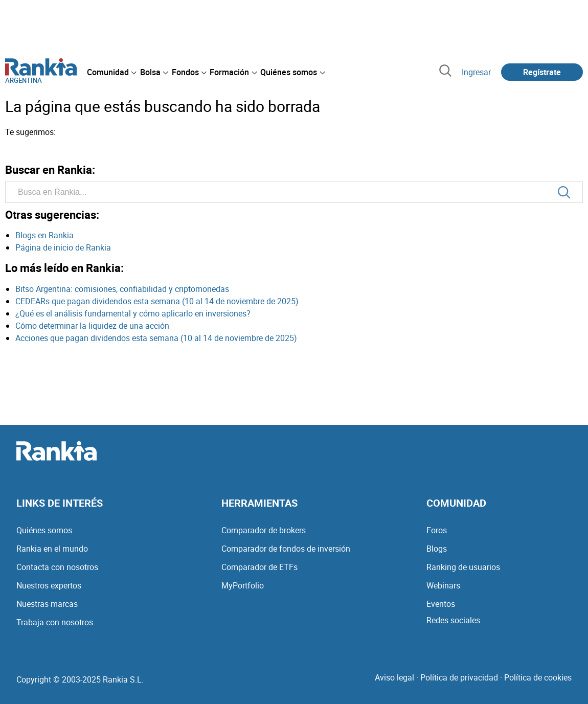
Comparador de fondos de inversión (286, 549)
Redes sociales (453, 620)
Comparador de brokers (264, 530)
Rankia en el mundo (52, 549)
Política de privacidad (459, 677)
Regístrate (542, 72)
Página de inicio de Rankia (63, 247)
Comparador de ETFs (259, 567)
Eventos (441, 604)
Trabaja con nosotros (55, 622)
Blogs (437, 549)
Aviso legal (394, 677)
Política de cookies (538, 677)
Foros (437, 530)
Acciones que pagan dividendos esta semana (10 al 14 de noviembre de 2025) (156, 338)
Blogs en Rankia (44, 235)
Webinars (443, 585)
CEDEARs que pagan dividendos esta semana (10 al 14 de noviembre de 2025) (157, 301)
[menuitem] (111, 72)
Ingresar (476, 72)
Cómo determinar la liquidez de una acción (92, 326)
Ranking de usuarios (463, 567)
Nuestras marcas (47, 604)
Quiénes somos (44, 530)
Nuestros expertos (49, 585)
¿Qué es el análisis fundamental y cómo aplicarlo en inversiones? (133, 313)
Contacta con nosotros (57, 567)
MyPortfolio (243, 585)
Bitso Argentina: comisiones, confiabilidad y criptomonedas (122, 289)
